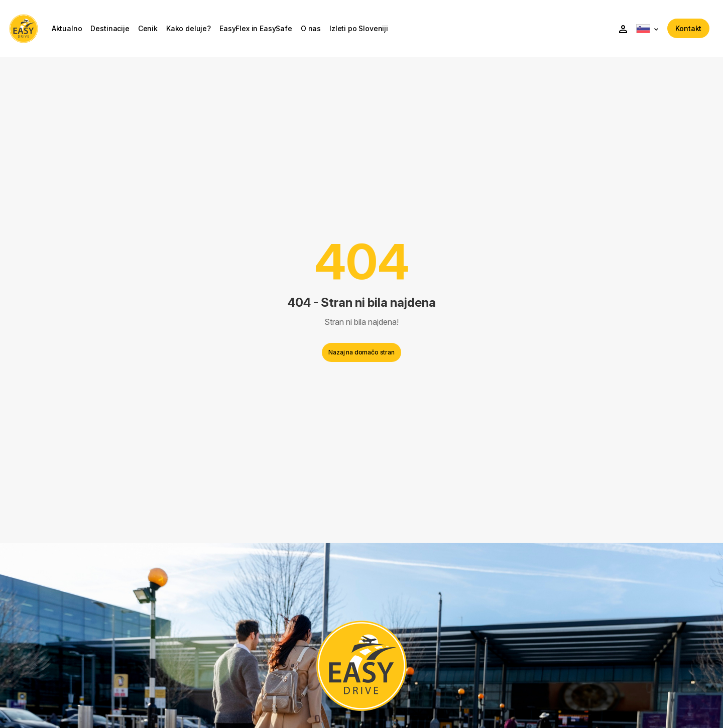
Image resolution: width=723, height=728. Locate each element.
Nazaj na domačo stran (361, 356)
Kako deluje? (195, 30)
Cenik (154, 30)
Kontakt (682, 30)
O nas (317, 30)
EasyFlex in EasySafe (262, 30)
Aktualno (74, 30)
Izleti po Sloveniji (365, 30)
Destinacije (117, 30)
